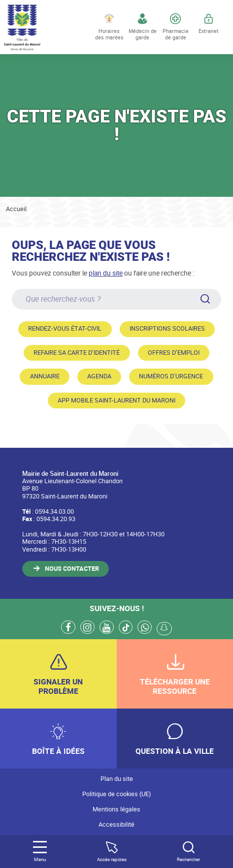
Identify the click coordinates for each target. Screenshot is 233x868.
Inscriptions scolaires (167, 328)
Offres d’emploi (174, 353)
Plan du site (117, 779)
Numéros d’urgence (171, 376)
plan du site (106, 273)
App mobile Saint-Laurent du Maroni (116, 400)
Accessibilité (116, 824)
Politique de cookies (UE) (116, 794)
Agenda (99, 376)
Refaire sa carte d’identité (77, 353)
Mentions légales (116, 809)
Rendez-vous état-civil (65, 328)
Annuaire (45, 376)
